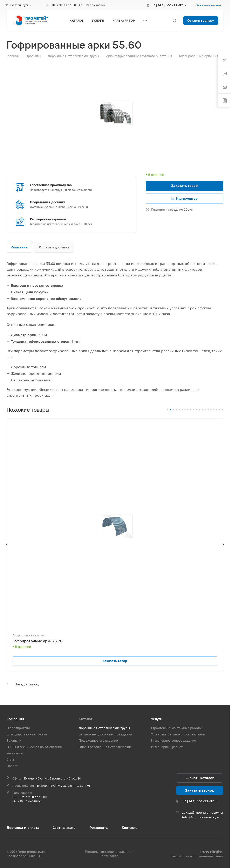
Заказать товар (185, 186)
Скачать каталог (200, 778)
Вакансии (14, 740)
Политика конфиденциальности (109, 852)
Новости (13, 766)
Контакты (130, 828)
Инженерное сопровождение (174, 740)
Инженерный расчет (167, 747)
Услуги (157, 719)
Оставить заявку (201, 20)
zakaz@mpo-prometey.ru (202, 812)
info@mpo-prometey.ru (201, 817)
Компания (15, 719)
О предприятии (18, 728)
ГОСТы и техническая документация (34, 747)
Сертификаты (64, 828)
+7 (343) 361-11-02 (167, 5)
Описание (19, 247)
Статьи (12, 759)
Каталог (86, 719)
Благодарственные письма (27, 734)
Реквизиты (15, 753)
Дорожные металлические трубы (104, 728)
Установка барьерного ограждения (178, 734)
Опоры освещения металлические (105, 747)
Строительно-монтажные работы (176, 728)
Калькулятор (187, 198)
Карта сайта (109, 856)
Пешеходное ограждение (98, 740)
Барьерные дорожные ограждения (105, 734)
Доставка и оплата (23, 828)
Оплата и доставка (54, 247)
